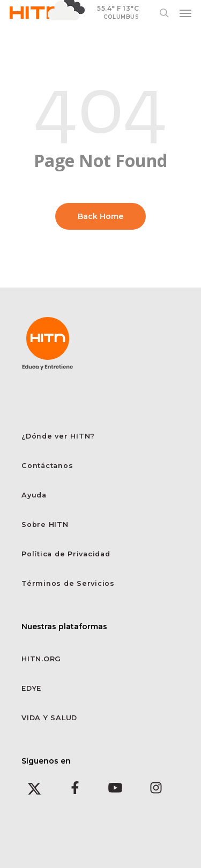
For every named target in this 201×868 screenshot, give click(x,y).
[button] (185, 13)
